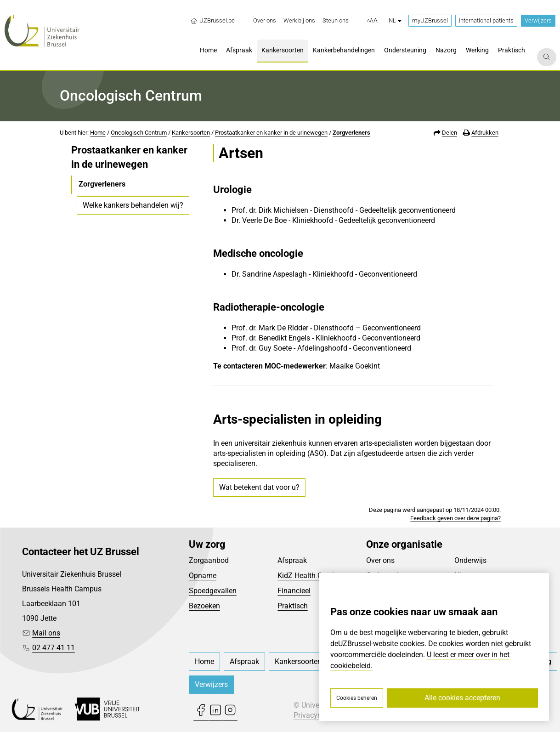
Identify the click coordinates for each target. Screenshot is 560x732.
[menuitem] (265, 21)
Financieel (294, 591)
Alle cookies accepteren (462, 698)
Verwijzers (538, 20)
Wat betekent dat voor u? (259, 487)
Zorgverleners (351, 133)
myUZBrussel (430, 20)
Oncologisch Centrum (139, 133)
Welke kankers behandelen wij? (133, 205)
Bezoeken (204, 606)
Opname (203, 576)
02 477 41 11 (54, 648)
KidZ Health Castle (308, 576)
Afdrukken (485, 133)
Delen (450, 133)
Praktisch (293, 606)
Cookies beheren (357, 698)
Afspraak (292, 560)
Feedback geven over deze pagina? (455, 518)
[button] (372, 21)
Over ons (380, 560)
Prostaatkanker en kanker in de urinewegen (271, 133)
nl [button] (395, 20)
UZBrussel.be (212, 21)
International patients (486, 20)
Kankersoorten (191, 133)
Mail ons (46, 633)
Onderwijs (470, 560)
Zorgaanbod (209, 560)
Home (98, 133)
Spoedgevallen (213, 591)
